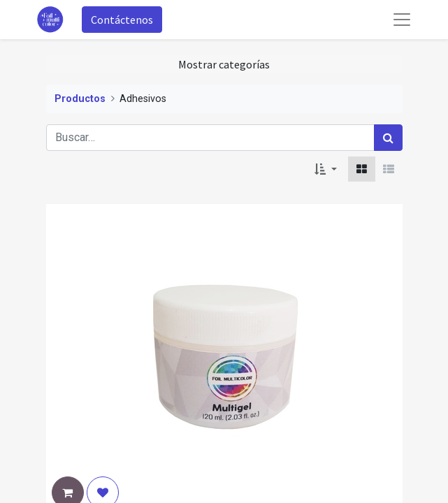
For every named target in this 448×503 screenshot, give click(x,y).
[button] (325, 169)
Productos (80, 99)
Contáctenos (122, 20)
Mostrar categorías (224, 64)
